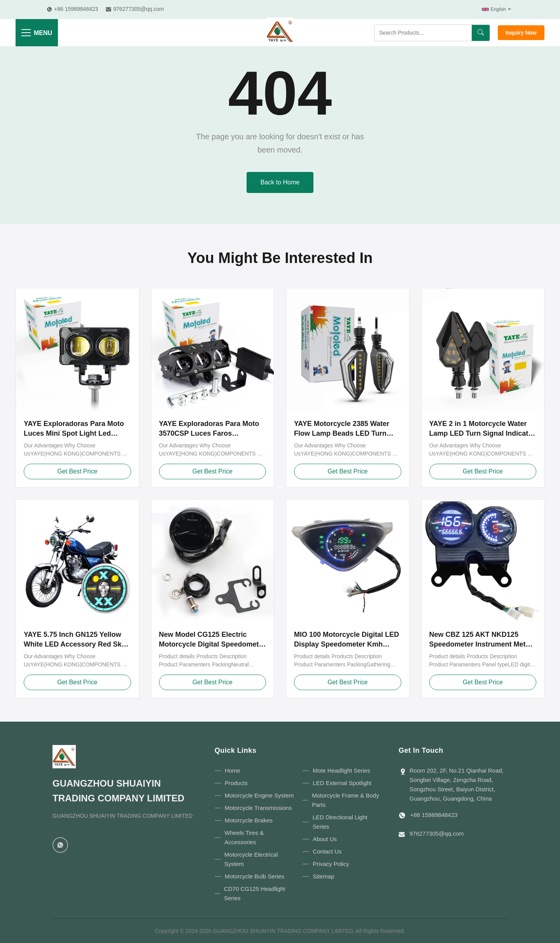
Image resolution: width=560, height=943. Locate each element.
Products (236, 783)
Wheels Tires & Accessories (244, 837)
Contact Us (327, 851)
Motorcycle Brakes (249, 820)
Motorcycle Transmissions (258, 808)
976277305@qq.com (437, 833)
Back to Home (280, 182)
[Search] (481, 33)
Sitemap (323, 876)
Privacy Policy (331, 864)
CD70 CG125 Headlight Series (255, 893)
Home (233, 770)
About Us (325, 839)
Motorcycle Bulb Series (255, 876)
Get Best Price (77, 471)
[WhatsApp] (60, 845)
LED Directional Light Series (340, 822)
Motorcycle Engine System (259, 795)
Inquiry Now (521, 33)
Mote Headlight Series (341, 770)
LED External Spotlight (342, 783)
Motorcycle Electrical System (251, 859)
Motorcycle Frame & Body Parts (346, 800)
